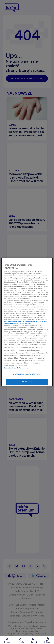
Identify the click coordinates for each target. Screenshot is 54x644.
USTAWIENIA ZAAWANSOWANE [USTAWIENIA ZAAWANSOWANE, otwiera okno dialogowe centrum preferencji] (27, 374)
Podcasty (20, 640)
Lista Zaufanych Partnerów (16, 368)
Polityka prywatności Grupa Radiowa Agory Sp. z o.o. (26, 321)
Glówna (7, 640)
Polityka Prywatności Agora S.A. (19, 323)
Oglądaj (34, 640)
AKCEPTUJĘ (27, 382)
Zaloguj (47, 640)
